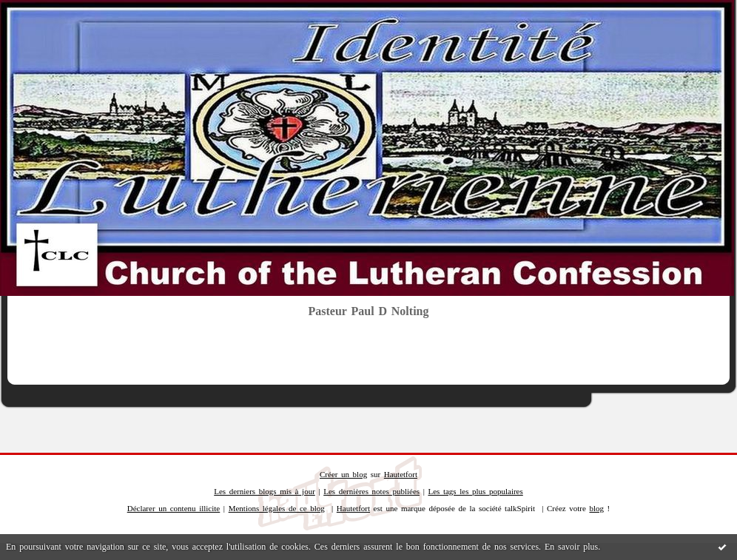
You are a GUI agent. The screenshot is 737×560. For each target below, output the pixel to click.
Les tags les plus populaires (475, 491)
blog (596, 508)
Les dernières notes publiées (371, 491)
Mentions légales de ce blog (277, 508)
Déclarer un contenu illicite (174, 508)
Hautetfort (401, 474)
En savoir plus (571, 547)
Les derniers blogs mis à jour (265, 491)
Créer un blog (343, 474)
